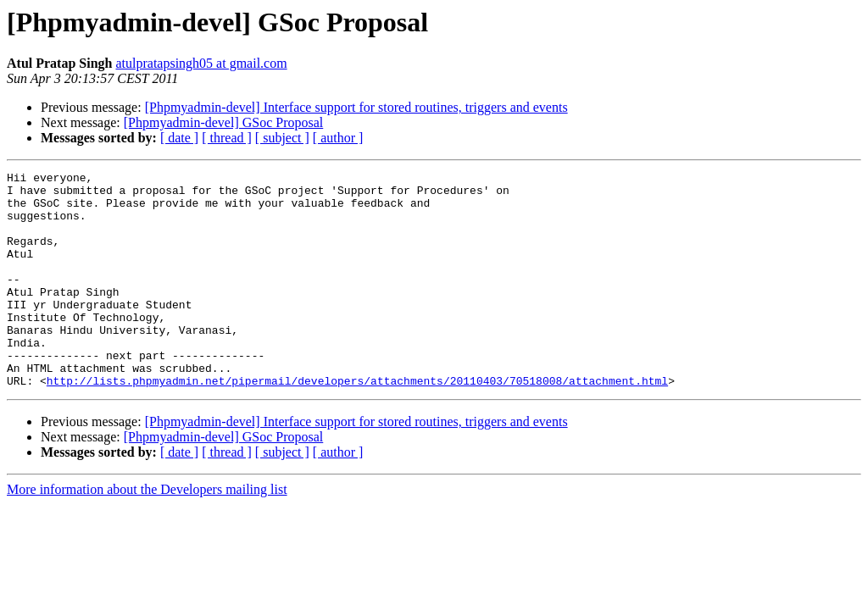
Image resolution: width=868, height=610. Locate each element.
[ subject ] (282, 138)
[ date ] (179, 138)
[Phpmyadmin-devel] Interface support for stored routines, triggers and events (356, 107)
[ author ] (338, 138)
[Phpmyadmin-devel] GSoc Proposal (224, 122)
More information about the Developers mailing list (147, 532)
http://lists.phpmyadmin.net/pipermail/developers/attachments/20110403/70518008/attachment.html (357, 424)
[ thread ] (227, 138)
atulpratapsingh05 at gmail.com (201, 63)
